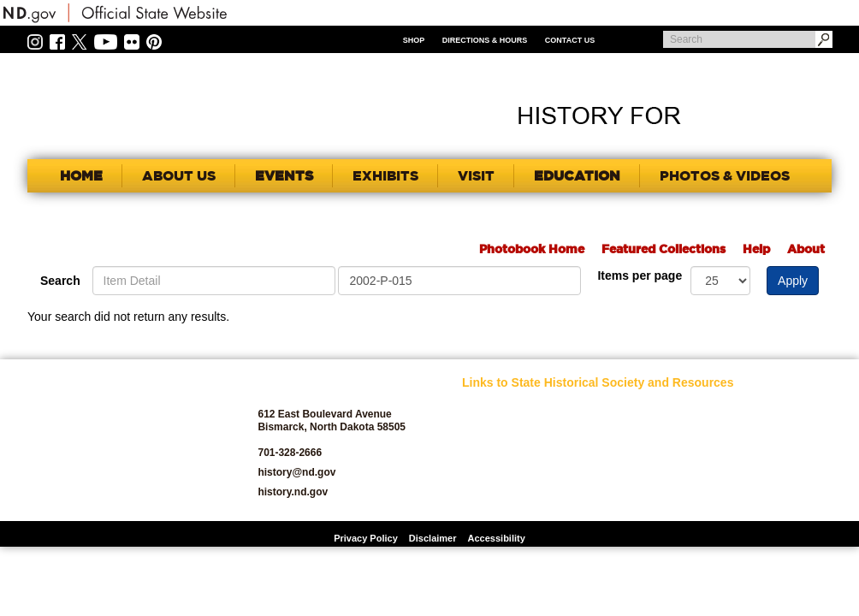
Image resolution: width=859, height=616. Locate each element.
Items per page (640, 275)
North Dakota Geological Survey (631, 471)
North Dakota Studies (637, 496)
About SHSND (493, 427)
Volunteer (738, 496)
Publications (745, 408)
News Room (616, 447)
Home (81, 175)
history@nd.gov (296, 472)
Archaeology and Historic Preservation (509, 452)
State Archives (749, 456)
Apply (793, 281)
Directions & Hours (485, 40)
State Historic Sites (760, 476)
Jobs (601, 427)
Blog (472, 476)
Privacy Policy (366, 538)
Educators (613, 408)
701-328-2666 (290, 453)
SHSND (122, 440)
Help (756, 249)
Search (60, 281)
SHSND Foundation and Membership (760, 432)
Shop (414, 40)
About (806, 249)
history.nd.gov (293, 492)
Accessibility (497, 538)
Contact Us (570, 40)
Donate (478, 496)
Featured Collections (664, 249)
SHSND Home (493, 408)
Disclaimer (433, 538)
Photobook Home (532, 249)
